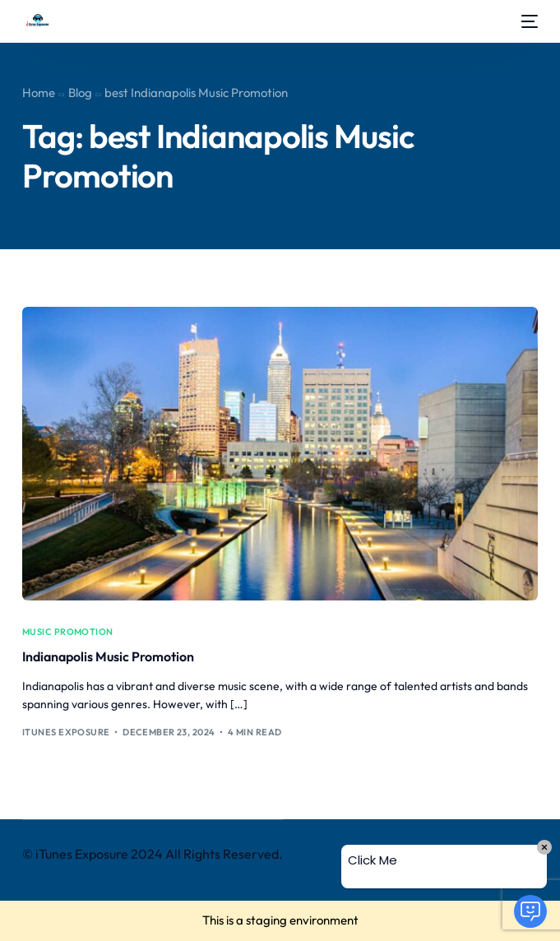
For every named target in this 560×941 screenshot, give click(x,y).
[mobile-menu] (528, 21)
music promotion (68, 632)
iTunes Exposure (66, 732)
